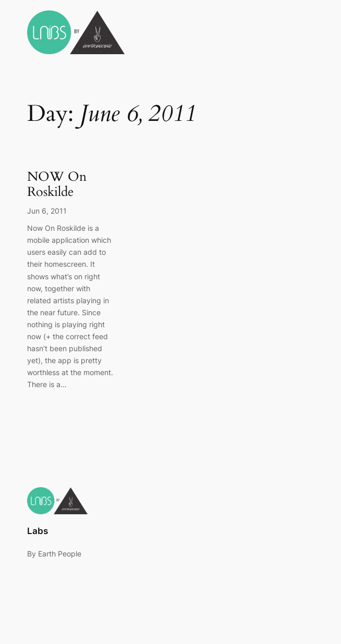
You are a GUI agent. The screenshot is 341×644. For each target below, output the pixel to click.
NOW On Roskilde (57, 185)
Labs (38, 531)
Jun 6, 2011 (47, 211)
